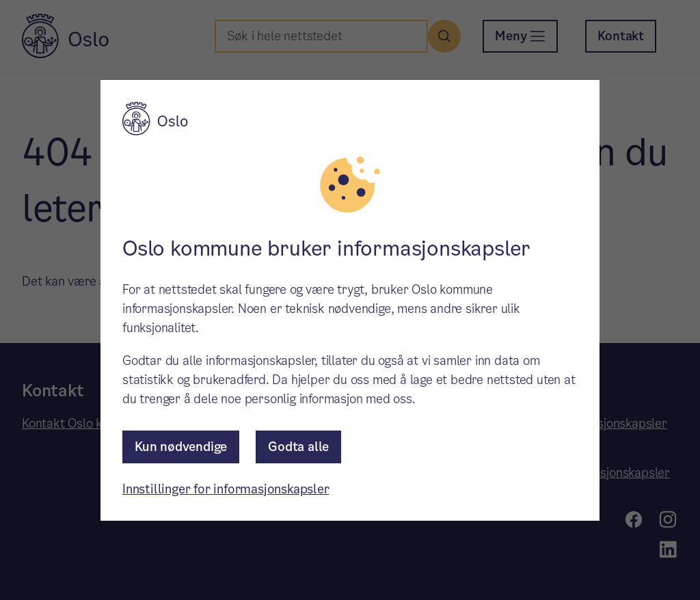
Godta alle (298, 447)
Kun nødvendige (181, 447)
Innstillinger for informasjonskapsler (226, 489)
